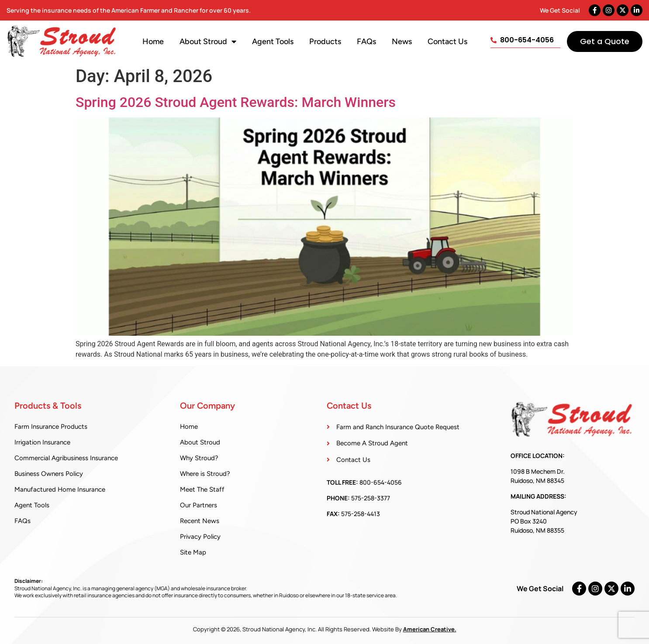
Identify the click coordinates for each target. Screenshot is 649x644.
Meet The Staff (202, 489)
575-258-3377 (371, 498)
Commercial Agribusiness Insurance (66, 458)
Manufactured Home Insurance (60, 489)
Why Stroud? (199, 458)
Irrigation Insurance (42, 442)
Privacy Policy (200, 537)
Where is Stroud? (205, 474)
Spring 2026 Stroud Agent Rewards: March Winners (236, 102)
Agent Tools (273, 41)
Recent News (200, 521)
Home (153, 41)
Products (325, 41)
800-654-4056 (381, 482)
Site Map (193, 552)
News (402, 41)
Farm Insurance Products (51, 427)
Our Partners (198, 505)
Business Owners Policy (49, 474)
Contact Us (447, 41)
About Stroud (208, 41)
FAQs (366, 41)
